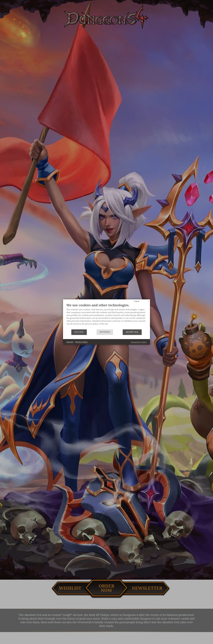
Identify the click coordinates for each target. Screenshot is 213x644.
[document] (106, 316)
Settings (105, 332)
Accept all (132, 332)
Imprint (70, 342)
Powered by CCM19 (139, 342)
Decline (79, 332)
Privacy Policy (82, 342)
